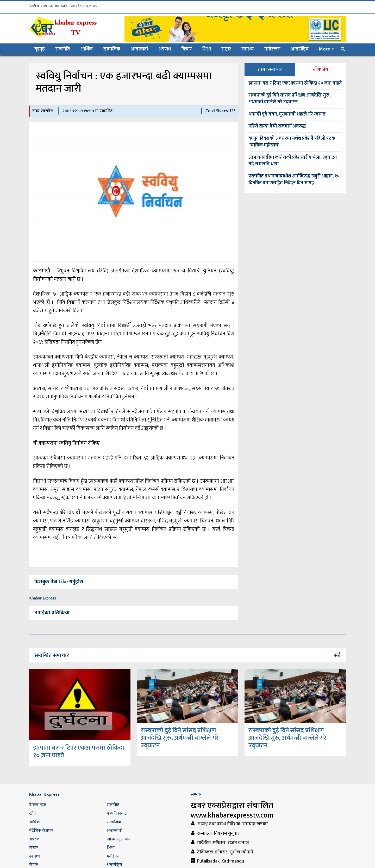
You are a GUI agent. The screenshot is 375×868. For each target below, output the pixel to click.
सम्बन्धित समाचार (52, 655)
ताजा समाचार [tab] (270, 69)
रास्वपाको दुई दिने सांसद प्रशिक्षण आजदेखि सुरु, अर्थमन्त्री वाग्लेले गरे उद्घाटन (289, 99)
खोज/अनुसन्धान (119, 839)
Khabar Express (43, 598)
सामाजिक (112, 49)
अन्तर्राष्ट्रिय (300, 49)
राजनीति (63, 49)
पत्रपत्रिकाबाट (117, 813)
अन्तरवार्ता (139, 49)
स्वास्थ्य (248, 49)
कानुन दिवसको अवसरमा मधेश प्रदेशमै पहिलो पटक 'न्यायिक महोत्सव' (292, 142)
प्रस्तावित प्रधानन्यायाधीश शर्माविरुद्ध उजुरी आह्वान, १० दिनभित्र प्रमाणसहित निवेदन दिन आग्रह (294, 180)
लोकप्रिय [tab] (321, 69)
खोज (33, 813)
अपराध (165, 49)
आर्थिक (87, 49)
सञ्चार (226, 49)
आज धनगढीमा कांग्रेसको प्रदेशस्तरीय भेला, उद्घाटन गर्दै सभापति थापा (293, 161)
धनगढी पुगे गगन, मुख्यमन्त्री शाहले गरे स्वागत (287, 114)
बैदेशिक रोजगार (41, 831)
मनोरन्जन (272, 49)
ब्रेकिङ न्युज (38, 805)
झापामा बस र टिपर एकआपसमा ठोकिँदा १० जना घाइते (295, 83)
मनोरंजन (113, 856)
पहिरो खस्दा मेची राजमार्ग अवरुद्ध (277, 126)
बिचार (186, 49)
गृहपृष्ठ (42, 49)
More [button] (325, 49)
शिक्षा (207, 49)
